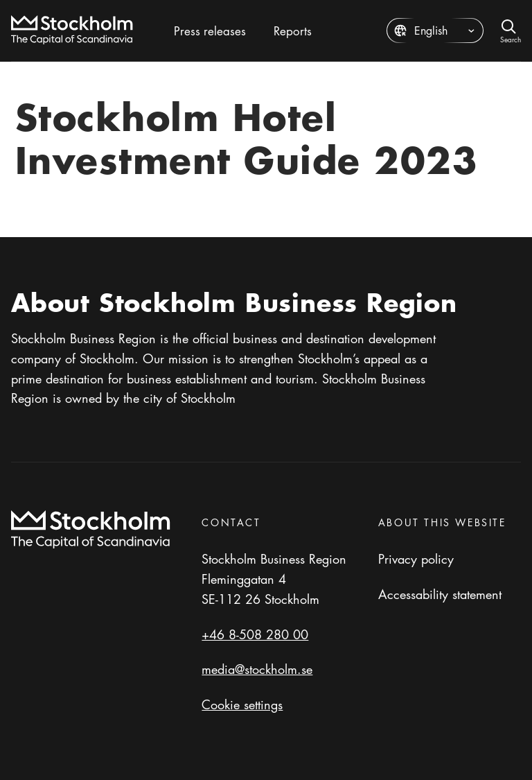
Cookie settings (242, 704)
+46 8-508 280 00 (255, 634)
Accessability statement (440, 594)
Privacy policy (416, 559)
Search (511, 38)
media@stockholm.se (257, 669)
